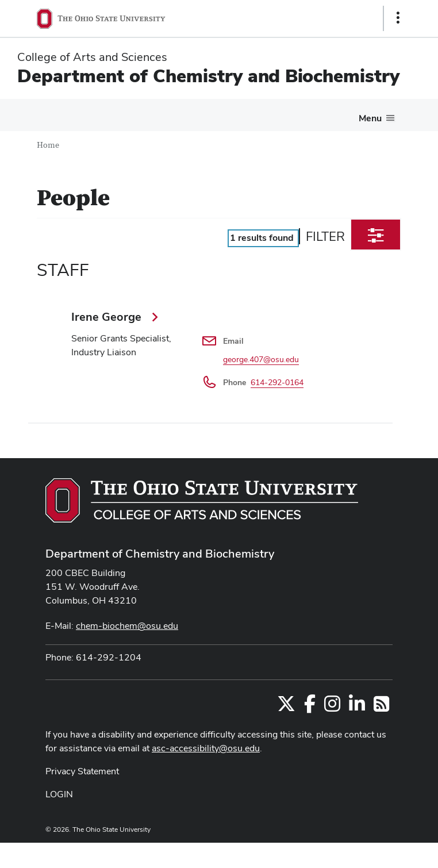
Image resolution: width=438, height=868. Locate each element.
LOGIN (59, 794)
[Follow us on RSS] (381, 707)
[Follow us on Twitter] (286, 707)
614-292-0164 (277, 382)
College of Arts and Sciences (92, 57)
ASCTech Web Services (357, 852)
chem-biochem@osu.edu (127, 626)
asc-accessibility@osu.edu (206, 748)
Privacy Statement (82, 771)
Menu (370, 118)
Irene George (108, 317)
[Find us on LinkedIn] (357, 707)
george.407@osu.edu (261, 359)
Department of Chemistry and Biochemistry (208, 76)
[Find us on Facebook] (310, 707)
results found (262, 238)
